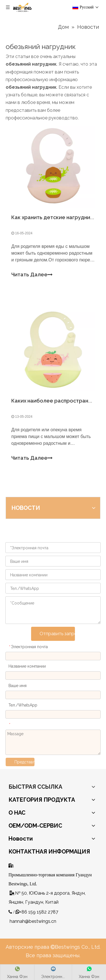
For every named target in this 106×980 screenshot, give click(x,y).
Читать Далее (32, 275)
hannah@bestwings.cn (33, 921)
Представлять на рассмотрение (24, 762)
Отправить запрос (57, 634)
